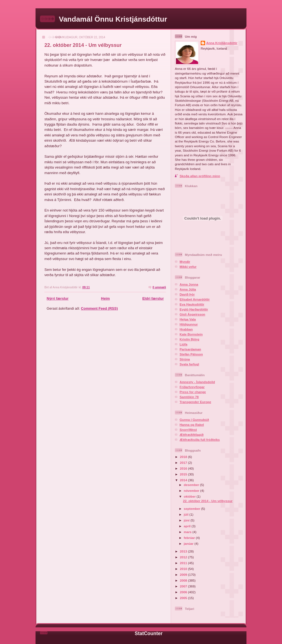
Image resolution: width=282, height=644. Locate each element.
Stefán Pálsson (191, 354)
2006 (184, 592)
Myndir (185, 262)
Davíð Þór (187, 294)
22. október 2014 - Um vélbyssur (83, 45)
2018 (184, 457)
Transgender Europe (195, 402)
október (190, 496)
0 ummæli (159, 287)
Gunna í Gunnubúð (194, 420)
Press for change (193, 392)
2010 (184, 569)
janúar (189, 544)
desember (192, 485)
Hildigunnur (189, 324)
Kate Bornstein (191, 334)
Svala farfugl (189, 364)
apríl (188, 526)
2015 (184, 474)
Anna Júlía (188, 289)
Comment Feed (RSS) (100, 308)
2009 (184, 575)
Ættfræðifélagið (192, 435)
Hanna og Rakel (192, 425)
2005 (184, 598)
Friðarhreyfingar (192, 387)
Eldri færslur (153, 298)
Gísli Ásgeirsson (192, 314)
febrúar (190, 538)
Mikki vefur (188, 267)
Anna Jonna (189, 284)
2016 (184, 468)
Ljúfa (183, 344)
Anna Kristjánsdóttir (222, 43)
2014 (184, 480)
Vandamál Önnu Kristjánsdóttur (113, 19)
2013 (184, 551)
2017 (184, 463)
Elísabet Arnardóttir (195, 299)
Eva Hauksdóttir (192, 304)
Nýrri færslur (58, 298)
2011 (184, 563)
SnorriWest (188, 430)
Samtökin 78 (189, 397)
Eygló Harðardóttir (194, 309)
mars (188, 532)
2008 (184, 580)
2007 (184, 586)
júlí (187, 514)
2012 (184, 557)
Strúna (185, 359)
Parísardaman (190, 349)
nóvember (192, 491)
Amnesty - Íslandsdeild (197, 382)
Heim (105, 298)
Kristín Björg (189, 339)
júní (187, 520)
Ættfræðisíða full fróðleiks (200, 440)
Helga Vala (188, 319)
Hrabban (186, 329)
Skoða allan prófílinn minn (200, 176)
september (192, 509)
